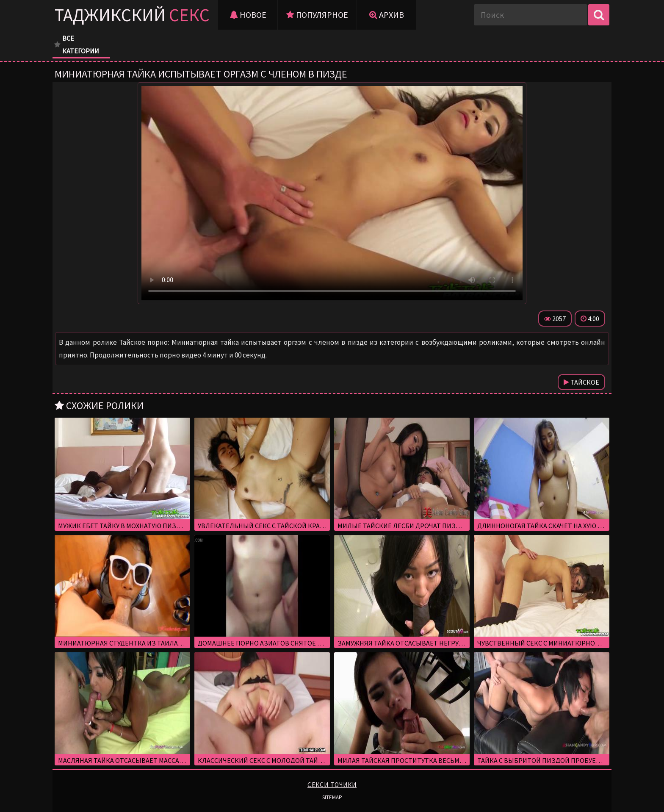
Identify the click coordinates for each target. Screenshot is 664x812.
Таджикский (132, 15)
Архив (387, 15)
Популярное (317, 15)
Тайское (581, 382)
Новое (248, 15)
